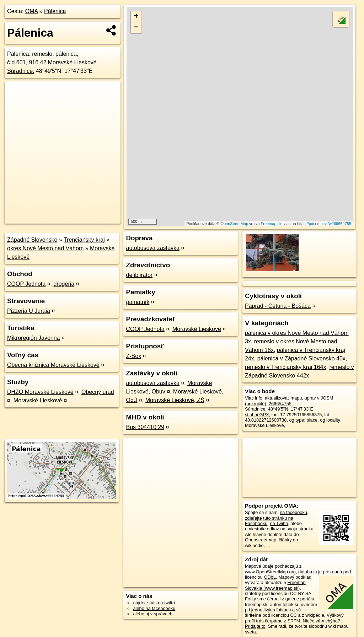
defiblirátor (139, 275)
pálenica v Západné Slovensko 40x (301, 358)
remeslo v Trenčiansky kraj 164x (286, 367)
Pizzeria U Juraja (29, 311)
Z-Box (133, 356)
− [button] (136, 28)
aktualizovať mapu (283, 398)
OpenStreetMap (234, 224)
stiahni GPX (257, 415)
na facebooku (293, 512)
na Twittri (279, 523)
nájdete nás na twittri (154, 603)
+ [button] (136, 17)
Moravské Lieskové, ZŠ (175, 400)
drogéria (64, 284)
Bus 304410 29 (145, 427)
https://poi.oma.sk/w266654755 (324, 224)
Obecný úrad (98, 392)
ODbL (270, 577)
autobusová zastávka (152, 248)
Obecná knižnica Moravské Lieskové (53, 365)
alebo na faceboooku (154, 608)
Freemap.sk (271, 224)
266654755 (280, 404)
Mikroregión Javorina (34, 338)
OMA (32, 11)
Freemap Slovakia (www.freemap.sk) (275, 585)
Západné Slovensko (32, 240)
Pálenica (55, 11)
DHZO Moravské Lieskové (40, 392)
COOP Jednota (26, 284)
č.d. (17, 62)
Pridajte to (255, 626)
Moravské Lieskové (38, 400)
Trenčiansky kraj (84, 240)
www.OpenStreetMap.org (270, 572)
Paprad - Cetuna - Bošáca (278, 306)
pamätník (138, 302)
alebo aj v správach (152, 614)
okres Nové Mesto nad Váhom (45, 248)
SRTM (294, 621)
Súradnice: (21, 71)
